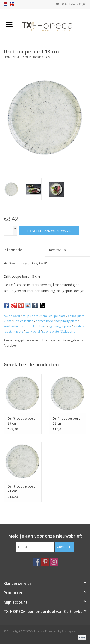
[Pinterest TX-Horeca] (45, 562)
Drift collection (23, 321)
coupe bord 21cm (35, 316)
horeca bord (44, 321)
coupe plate (57, 316)
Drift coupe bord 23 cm (67, 421)
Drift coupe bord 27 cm (21, 421)
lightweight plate (60, 326)
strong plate (51, 332)
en (12, 4)
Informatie (13, 250)
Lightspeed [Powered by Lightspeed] (70, 631)
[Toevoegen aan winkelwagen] (49, 231)
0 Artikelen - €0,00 (71, 4)
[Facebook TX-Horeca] (36, 562)
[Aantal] (8, 231)
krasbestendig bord (17, 326)
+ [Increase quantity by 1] (15, 229)
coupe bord (12, 316)
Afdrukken (11, 345)
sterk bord (33, 332)
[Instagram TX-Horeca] (54, 562)
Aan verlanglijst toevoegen (22, 340)
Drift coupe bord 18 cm (32, 57)
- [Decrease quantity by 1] (15, 233)
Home (8, 57)
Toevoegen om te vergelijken (62, 340)
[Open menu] (9, 25)
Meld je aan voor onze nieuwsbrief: (45, 536)
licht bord (40, 326)
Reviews (57, 250)
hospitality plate (66, 321)
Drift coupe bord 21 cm (21, 489)
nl (6, 4)
